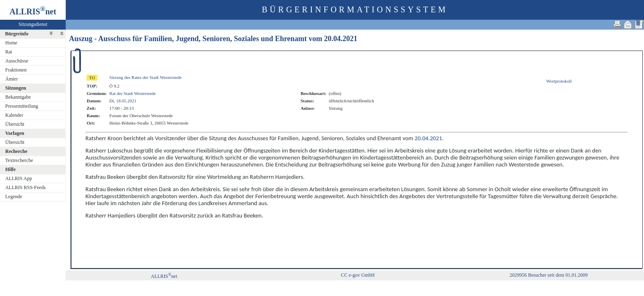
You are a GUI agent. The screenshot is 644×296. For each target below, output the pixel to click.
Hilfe (10, 169)
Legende (14, 197)
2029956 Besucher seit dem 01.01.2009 (549, 275)
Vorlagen (15, 133)
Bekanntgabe (18, 97)
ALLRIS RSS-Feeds (25, 187)
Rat (9, 52)
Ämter (12, 79)
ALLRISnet (164, 276)
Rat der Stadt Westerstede (132, 93)
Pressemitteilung (22, 106)
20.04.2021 (341, 39)
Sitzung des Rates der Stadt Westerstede (145, 77)
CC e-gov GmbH (358, 275)
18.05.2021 (126, 101)
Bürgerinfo (17, 34)
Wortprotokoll (559, 81)
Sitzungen (16, 88)
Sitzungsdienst (33, 24)
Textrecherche (19, 160)
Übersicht (15, 124)
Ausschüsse (17, 61)
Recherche (16, 151)
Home (11, 43)
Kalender (14, 115)
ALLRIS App (19, 178)
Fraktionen (16, 70)
